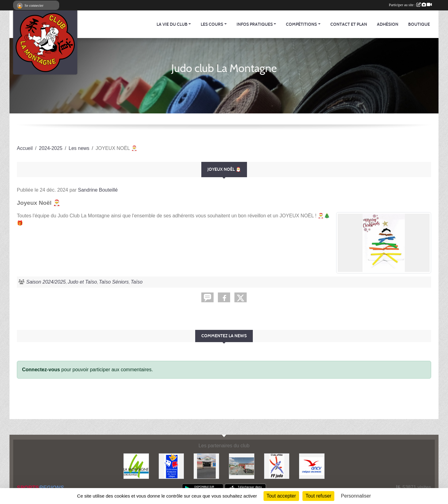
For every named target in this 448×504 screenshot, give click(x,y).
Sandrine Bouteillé (98, 190)
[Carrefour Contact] (206, 466)
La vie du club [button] (172, 24)
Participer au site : (410, 5)
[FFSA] (171, 466)
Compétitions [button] (301, 24)
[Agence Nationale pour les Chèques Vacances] (312, 466)
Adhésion (388, 24)
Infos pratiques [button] (255, 24)
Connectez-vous (41, 370)
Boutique (419, 24)
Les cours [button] (212, 24)
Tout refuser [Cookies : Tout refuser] (318, 496)
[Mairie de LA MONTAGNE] (136, 466)
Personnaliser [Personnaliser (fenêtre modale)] (356, 496)
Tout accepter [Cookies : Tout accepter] (281, 496)
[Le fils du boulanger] (242, 466)
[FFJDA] (277, 466)
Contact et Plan (349, 24)
